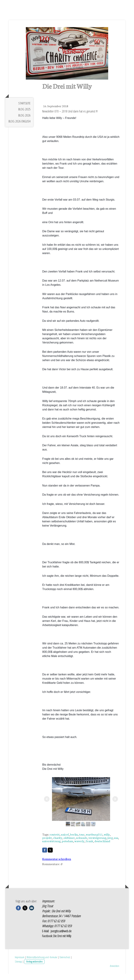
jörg (110, 844)
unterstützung (51, 847)
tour (82, 840)
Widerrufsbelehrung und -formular (42, 963)
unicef (65, 840)
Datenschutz (65, 963)
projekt (47, 844)
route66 (55, 840)
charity (58, 844)
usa (116, 844)
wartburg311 (94, 840)
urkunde (82, 844)
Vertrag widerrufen (34, 967)
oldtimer (69, 844)
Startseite (24, 109)
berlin (74, 840)
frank (89, 847)
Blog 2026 (24, 121)
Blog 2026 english (20, 127)
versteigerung (97, 844)
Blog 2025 (24, 115)
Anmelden (115, 972)
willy (107, 840)
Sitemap (18, 967)
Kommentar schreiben (57, 865)
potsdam (67, 847)
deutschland (102, 847)
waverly (79, 847)
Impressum (20, 963)
